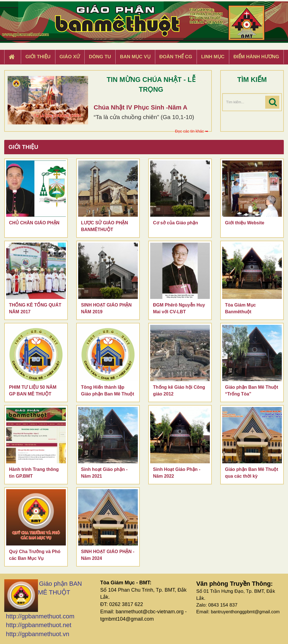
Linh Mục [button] (213, 57)
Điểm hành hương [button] (256, 57)
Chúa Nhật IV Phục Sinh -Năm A (140, 107)
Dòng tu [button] (100, 57)
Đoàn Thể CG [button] (176, 57)
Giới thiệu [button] (38, 57)
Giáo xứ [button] (70, 57)
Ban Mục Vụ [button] (135, 57)
